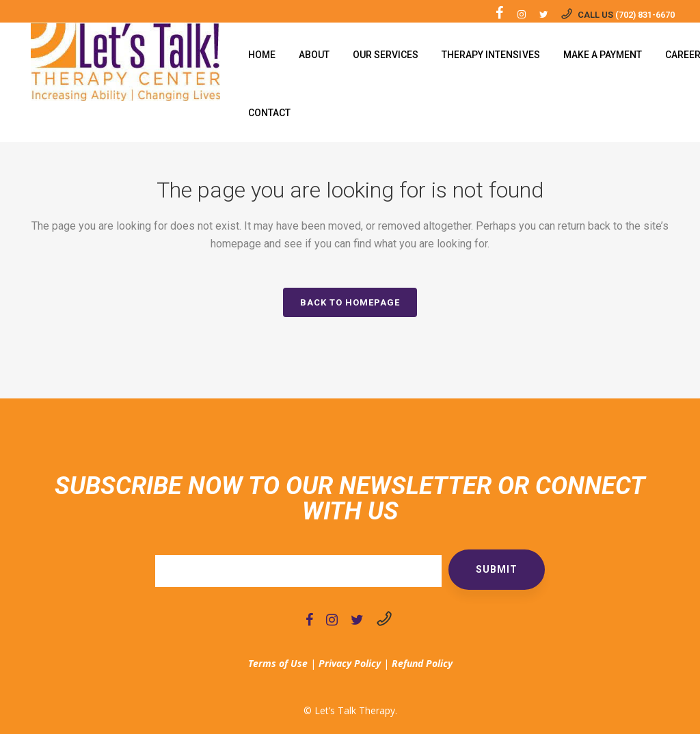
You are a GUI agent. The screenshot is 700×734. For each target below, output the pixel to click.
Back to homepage (350, 302)
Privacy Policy (350, 663)
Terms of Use (278, 663)
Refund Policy (422, 663)
